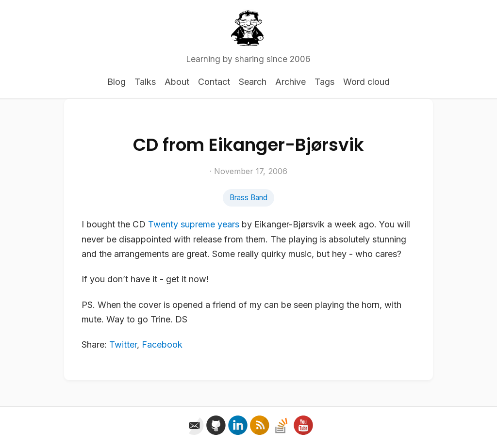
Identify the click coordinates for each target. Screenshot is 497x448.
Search (253, 82)
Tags (324, 82)
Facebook (162, 344)
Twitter (123, 344)
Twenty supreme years (194, 224)
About (177, 82)
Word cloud (366, 82)
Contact (214, 82)
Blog (116, 82)
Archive (290, 82)
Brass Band (248, 198)
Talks (145, 82)
